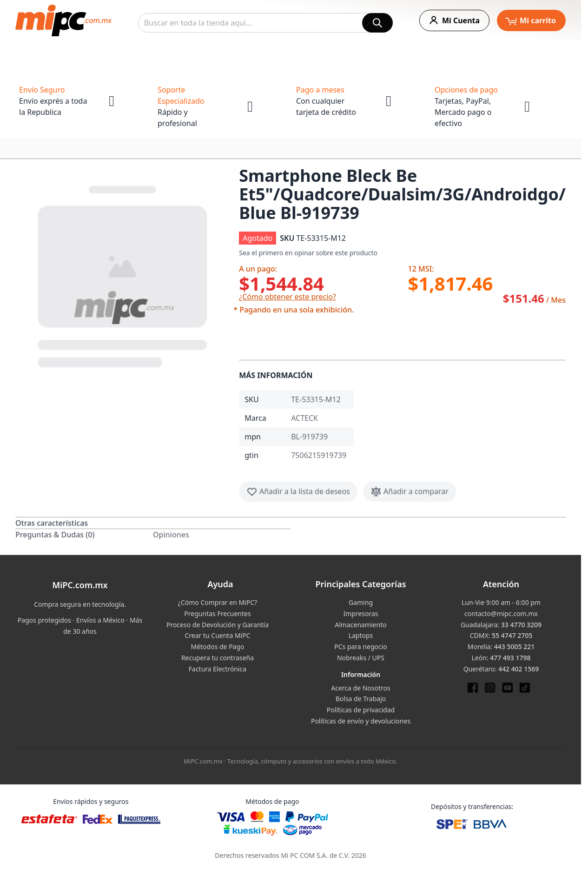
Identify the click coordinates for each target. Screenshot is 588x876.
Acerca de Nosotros (360, 688)
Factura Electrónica (218, 669)
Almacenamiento (360, 625)
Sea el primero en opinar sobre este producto (308, 253)
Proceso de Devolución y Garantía (218, 625)
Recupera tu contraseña (218, 658)
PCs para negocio (361, 647)
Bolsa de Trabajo (361, 699)
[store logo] (63, 20)
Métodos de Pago (217, 647)
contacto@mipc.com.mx (501, 614)
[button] (123, 275)
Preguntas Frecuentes (217, 614)
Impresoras (360, 614)
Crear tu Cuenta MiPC (217, 635)
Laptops (361, 635)
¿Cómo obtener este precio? (287, 297)
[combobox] (265, 23)
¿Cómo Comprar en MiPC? (218, 602)
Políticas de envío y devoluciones (361, 721)
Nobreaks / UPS (361, 658)
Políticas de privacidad (361, 710)
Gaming (361, 602)
